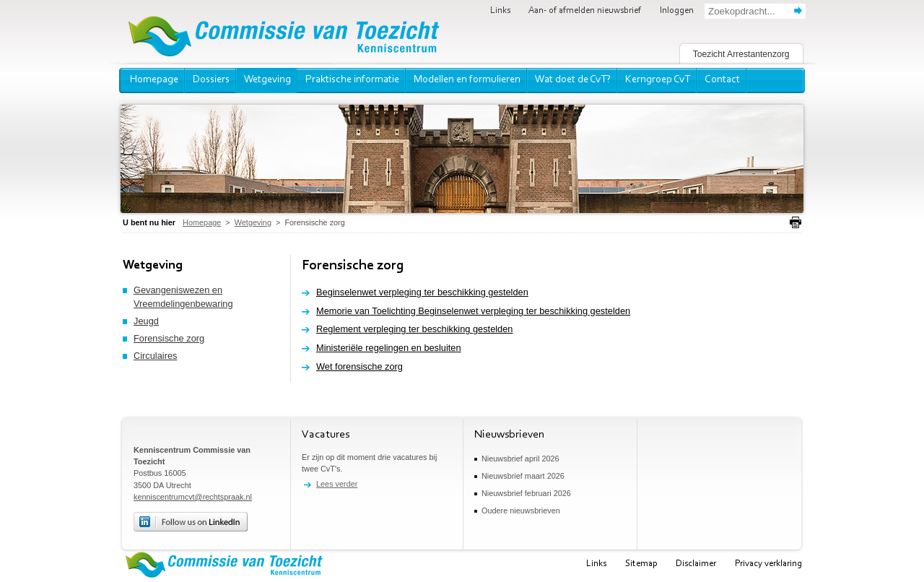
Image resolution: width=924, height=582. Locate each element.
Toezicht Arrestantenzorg (741, 54)
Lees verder (337, 484)
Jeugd (146, 321)
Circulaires (155, 356)
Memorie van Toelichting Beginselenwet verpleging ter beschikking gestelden (473, 311)
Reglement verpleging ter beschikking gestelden (414, 329)
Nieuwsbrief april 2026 (520, 459)
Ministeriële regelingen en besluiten (389, 348)
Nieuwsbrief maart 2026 (523, 476)
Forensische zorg (169, 338)
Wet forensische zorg (359, 366)
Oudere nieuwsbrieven (521, 511)
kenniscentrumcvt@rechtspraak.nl (193, 497)
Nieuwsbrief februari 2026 (526, 493)
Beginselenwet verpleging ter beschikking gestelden (422, 292)
